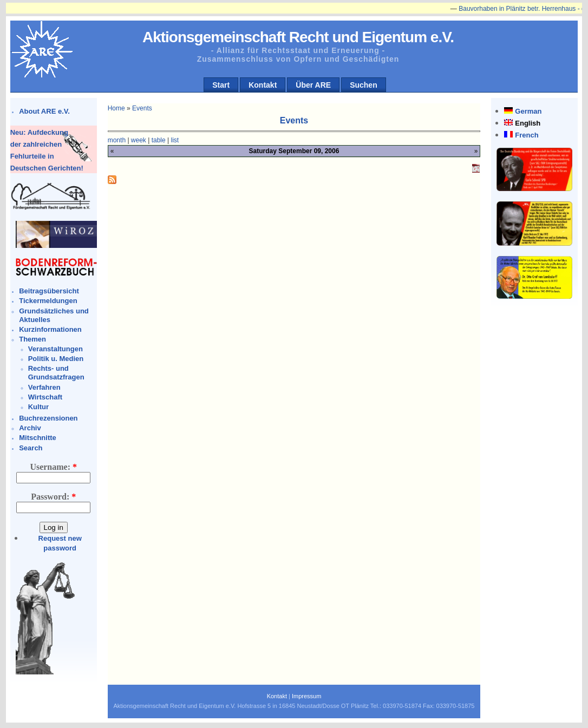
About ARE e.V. (44, 111)
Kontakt (263, 85)
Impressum (306, 696)
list (175, 140)
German (528, 111)
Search (31, 448)
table (159, 140)
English (528, 123)
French (527, 135)
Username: (53, 467)
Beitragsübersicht (49, 291)
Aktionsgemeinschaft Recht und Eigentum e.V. (298, 37)
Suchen (364, 85)
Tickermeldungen (48, 301)
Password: (53, 497)
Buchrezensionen (48, 418)
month (117, 140)
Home (116, 108)
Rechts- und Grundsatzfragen (56, 373)
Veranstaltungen (55, 349)
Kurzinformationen (50, 329)
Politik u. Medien (56, 359)
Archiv (30, 428)
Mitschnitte (38, 438)
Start (221, 85)
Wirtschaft (45, 397)
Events (142, 108)
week (139, 140)
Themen (32, 339)
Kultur (38, 407)
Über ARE (313, 85)
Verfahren (44, 387)
